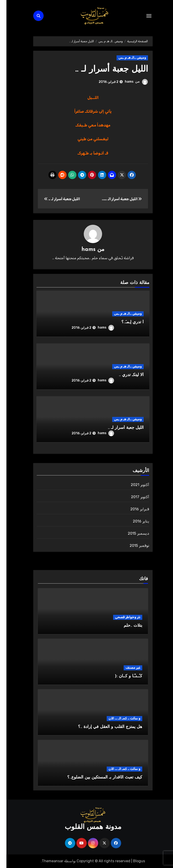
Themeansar (46, 861)
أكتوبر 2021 (134, 485)
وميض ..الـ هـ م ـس (126, 58)
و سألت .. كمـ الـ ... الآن (118, 718)
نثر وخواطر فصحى (121, 617)
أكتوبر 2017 (134, 497)
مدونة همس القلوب (87, 827)
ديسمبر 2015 (132, 533)
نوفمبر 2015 (133, 546)
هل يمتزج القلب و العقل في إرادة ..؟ (104, 727)
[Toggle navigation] (142, 16)
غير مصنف (127, 668)
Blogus (133, 861)
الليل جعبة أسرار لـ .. (104, 69)
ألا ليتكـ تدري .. (125, 375)
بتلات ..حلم (127, 626)
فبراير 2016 (133, 509)
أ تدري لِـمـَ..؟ (126, 322)
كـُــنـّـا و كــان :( (122, 676)
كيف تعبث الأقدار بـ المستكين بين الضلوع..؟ (98, 777)
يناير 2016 (135, 521)
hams (123, 82)
